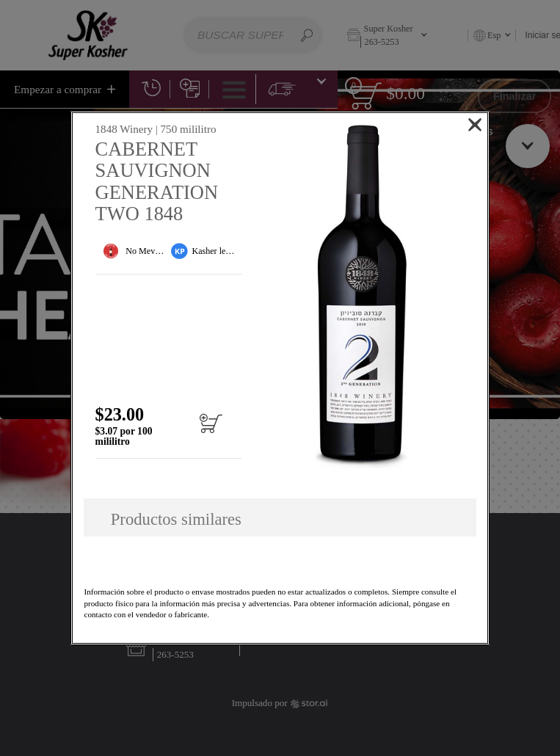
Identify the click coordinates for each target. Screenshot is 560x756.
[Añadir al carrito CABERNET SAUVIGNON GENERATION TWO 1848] (211, 430)
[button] (362, 296)
